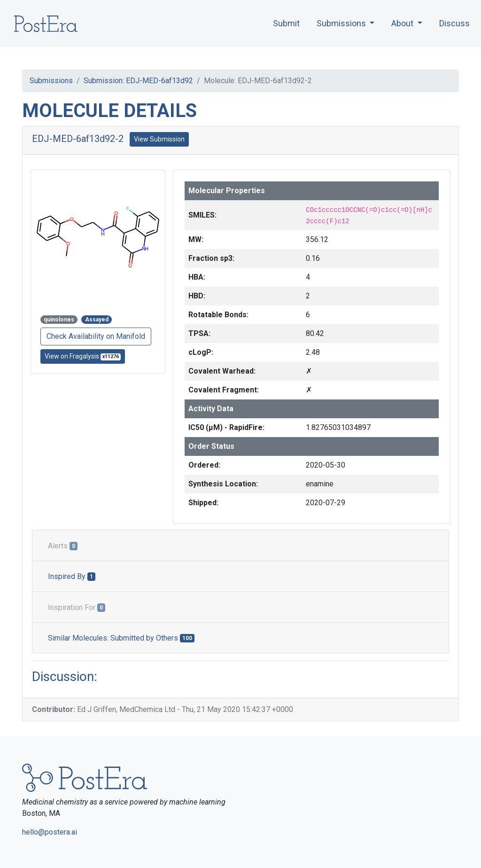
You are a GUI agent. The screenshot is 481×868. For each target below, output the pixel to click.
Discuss (454, 23)
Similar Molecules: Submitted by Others (121, 638)
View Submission (159, 139)
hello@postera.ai (50, 832)
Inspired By (72, 576)
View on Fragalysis (83, 356)
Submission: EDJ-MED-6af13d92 (138, 81)
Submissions (51, 81)
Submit (286, 23)
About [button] (403, 23)
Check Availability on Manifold (96, 336)
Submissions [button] (342, 23)
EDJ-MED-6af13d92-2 (78, 139)
